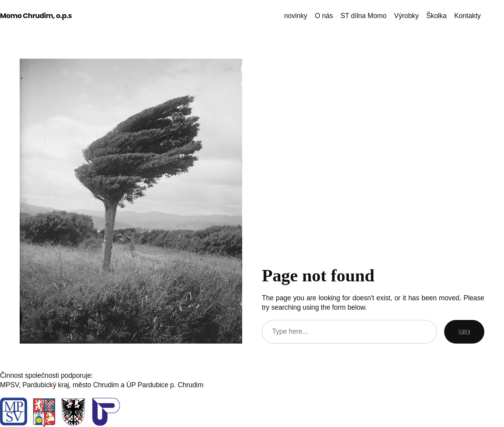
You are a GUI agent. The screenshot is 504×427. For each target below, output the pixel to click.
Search (464, 332)
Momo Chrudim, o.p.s (36, 16)
